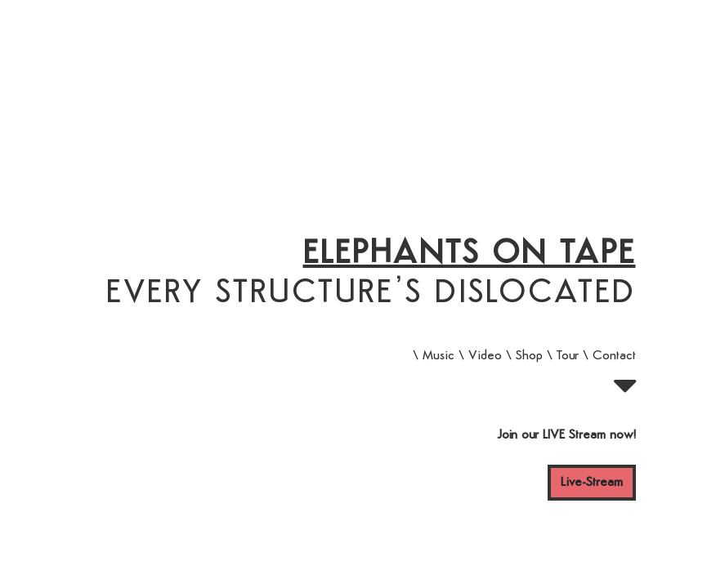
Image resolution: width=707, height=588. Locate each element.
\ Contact (609, 356)
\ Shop (524, 356)
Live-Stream (592, 483)
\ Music (434, 356)
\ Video (480, 356)
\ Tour (563, 356)
